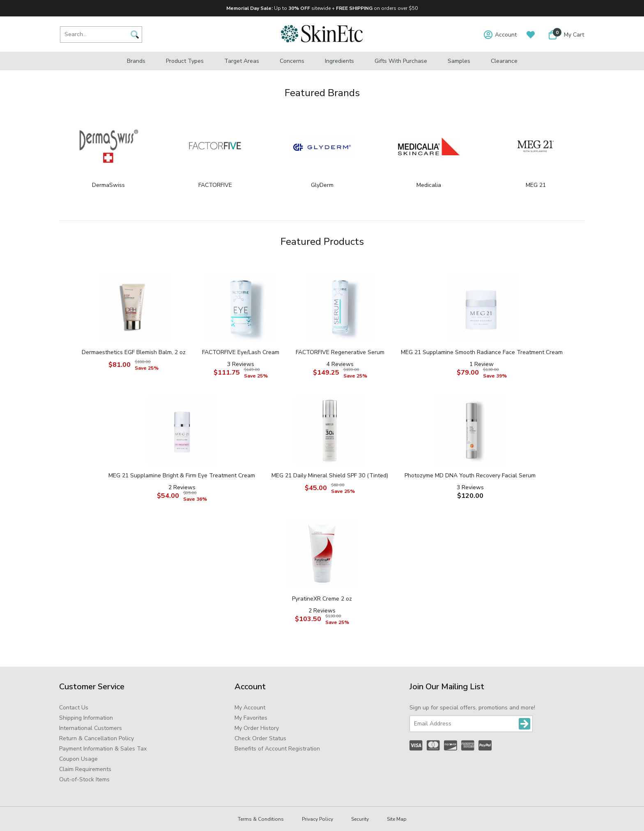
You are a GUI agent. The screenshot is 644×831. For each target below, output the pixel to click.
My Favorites (251, 718)
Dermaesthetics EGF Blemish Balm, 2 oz (134, 352)
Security (360, 819)
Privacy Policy (317, 819)
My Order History (257, 728)
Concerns (292, 61)
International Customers (91, 728)
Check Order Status (260, 738)
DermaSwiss (108, 185)
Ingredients (339, 61)
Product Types (185, 61)
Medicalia (429, 185)
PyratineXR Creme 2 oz (322, 599)
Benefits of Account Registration (277, 749)
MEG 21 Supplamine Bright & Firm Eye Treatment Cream (182, 475)
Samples (459, 61)
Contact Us (74, 708)
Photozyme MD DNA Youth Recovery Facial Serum (470, 475)
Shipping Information (86, 718)
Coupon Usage (78, 759)
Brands (136, 61)
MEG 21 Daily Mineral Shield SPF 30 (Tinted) (330, 475)
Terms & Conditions (261, 819)
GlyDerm (322, 185)
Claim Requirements (85, 769)
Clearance (504, 61)
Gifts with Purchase (401, 61)
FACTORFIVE (215, 185)
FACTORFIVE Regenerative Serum (340, 352)
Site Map (397, 819)
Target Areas (242, 61)
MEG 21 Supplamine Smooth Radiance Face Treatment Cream (482, 352)
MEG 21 (536, 185)
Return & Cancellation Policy (97, 738)
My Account (250, 708)
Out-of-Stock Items (84, 779)
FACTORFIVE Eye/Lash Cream (241, 352)
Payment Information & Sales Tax (103, 749)
